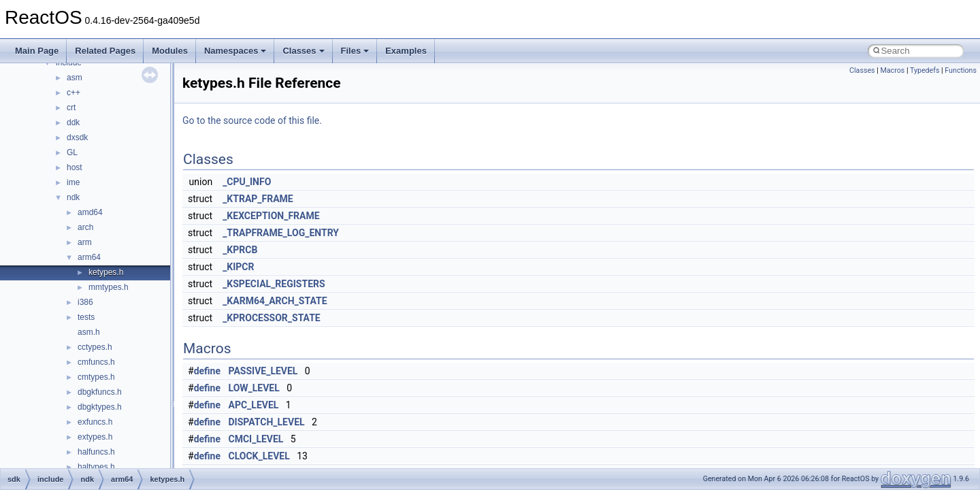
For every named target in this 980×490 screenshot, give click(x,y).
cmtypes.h (96, 377)
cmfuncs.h (96, 362)
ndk (73, 197)
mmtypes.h (109, 287)
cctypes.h (95, 347)
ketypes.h (106, 272)
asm (75, 78)
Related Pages (105, 51)
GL (72, 152)
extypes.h (95, 437)
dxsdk (77, 137)
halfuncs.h (96, 452)
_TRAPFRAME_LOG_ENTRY (281, 233)
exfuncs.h (95, 422)
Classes (303, 51)
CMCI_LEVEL (256, 439)
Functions (961, 70)
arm (85, 242)
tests (86, 317)
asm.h (89, 332)
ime (73, 182)
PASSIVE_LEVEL (263, 371)
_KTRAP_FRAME (258, 199)
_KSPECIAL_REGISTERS (274, 284)
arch (85, 227)
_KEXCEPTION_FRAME (271, 216)
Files (355, 51)
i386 (85, 302)
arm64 (89, 257)
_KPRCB (240, 250)
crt (71, 108)
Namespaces (235, 51)
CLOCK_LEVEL (259, 456)
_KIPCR (238, 267)
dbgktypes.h (100, 407)
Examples (406, 51)
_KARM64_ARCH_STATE (275, 301)
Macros (892, 70)
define (207, 371)
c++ (73, 93)
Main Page (37, 51)
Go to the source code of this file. (252, 120)
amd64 (90, 212)
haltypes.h (96, 467)
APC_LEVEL (254, 405)
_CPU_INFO (247, 182)
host (75, 167)
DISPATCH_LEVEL (267, 422)
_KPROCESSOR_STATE (272, 318)
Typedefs (925, 70)
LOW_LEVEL (254, 388)
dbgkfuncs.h (100, 392)
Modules (170, 51)
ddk (73, 122)
